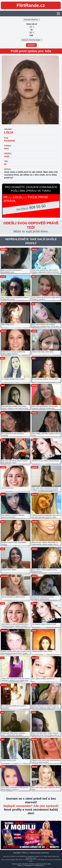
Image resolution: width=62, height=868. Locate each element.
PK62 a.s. (21, 866)
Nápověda (25, 864)
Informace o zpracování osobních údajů (40, 864)
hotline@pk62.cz (29, 866)
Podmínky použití (16, 864)
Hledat (31, 45)
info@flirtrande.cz (39, 866)
